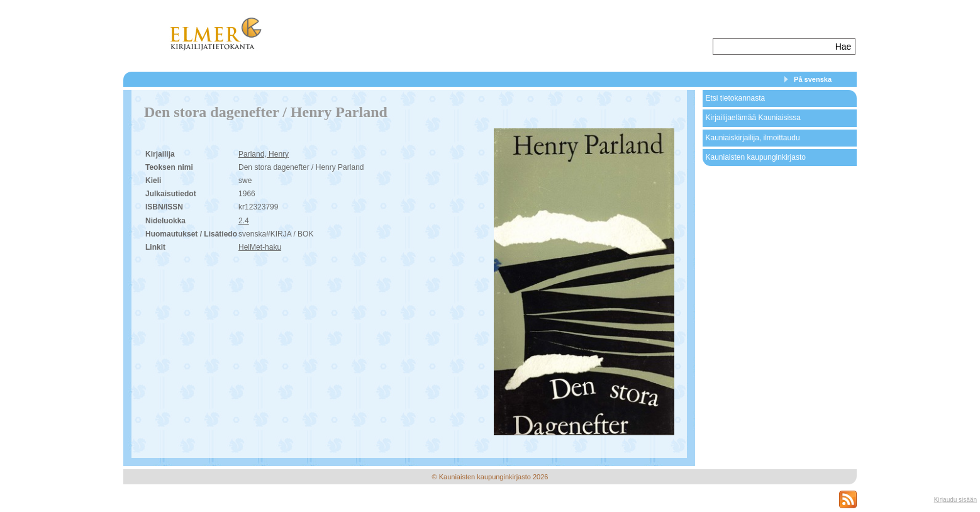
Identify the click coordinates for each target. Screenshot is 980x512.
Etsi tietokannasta (735, 98)
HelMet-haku (260, 247)
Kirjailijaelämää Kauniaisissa (753, 118)
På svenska (813, 79)
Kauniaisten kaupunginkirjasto (755, 157)
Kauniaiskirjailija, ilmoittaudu (752, 138)
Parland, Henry (264, 154)
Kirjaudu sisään (955, 500)
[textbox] (773, 47)
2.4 (244, 221)
